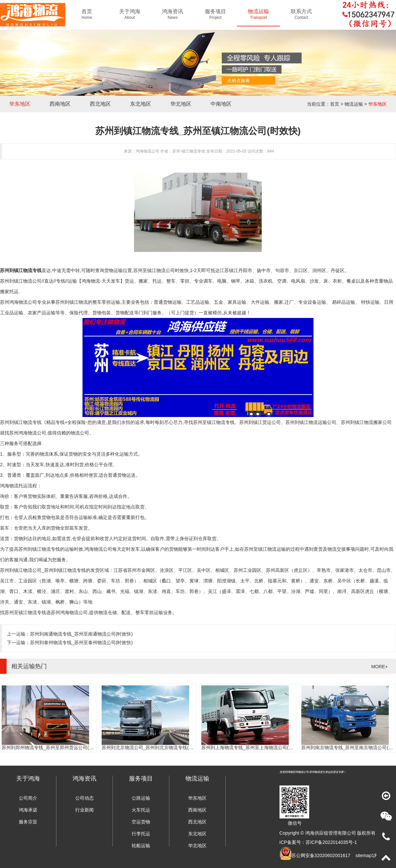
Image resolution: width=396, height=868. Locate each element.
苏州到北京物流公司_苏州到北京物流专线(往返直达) (155, 747)
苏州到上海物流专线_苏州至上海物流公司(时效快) (253, 747)
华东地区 (20, 104)
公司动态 (84, 798)
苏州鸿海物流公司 (28, 433)
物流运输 (354, 104)
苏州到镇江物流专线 (21, 270)
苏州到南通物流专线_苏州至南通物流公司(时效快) (81, 634)
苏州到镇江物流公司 (21, 281)
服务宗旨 (28, 822)
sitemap (363, 855)
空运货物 (141, 822)
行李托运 (141, 834)
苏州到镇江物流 (72, 302)
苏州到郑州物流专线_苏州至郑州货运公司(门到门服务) (58, 747)
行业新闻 (84, 810)
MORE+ (379, 667)
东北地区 (141, 104)
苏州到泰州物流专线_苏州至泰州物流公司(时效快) (81, 642)
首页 (335, 104)
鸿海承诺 (28, 810)
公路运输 (141, 798)
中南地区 (221, 104)
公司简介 (28, 798)
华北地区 (181, 104)
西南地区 (60, 104)
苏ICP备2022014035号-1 (331, 842)
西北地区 (100, 104)
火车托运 (141, 810)
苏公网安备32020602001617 (321, 855)
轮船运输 (141, 846)
